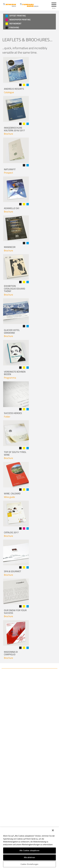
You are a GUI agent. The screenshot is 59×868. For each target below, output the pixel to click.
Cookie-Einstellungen (29, 864)
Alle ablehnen (30, 857)
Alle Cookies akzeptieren (29, 850)
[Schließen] (53, 830)
